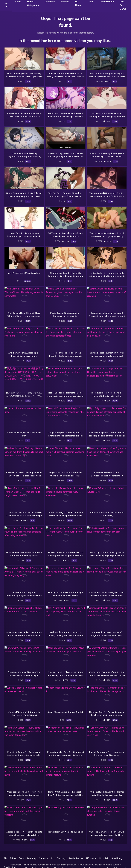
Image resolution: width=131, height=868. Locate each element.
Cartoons (44, 858)
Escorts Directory (27, 858)
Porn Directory (58, 858)
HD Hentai (91, 858)
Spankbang (117, 858)
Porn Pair (104, 858)
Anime (13, 858)
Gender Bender (76, 858)
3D (5, 858)
